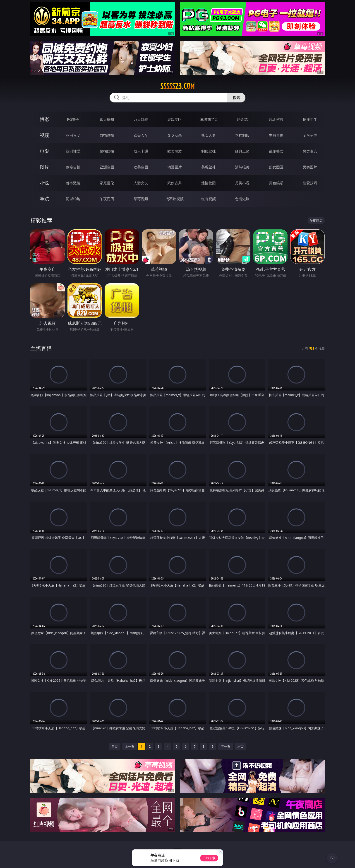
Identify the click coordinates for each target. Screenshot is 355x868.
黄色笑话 (276, 183)
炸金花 (242, 119)
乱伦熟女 (276, 151)
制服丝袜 (209, 151)
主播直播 (276, 135)
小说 (44, 183)
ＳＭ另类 (310, 135)
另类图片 (310, 167)
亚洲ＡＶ (73, 135)
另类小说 (242, 183)
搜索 (236, 98)
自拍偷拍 (107, 135)
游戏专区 (175, 119)
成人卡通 (141, 151)
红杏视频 (209, 199)
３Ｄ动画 (175, 135)
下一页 (225, 746)
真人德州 (107, 119)
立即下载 (209, 858)
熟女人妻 (209, 135)
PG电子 (73, 119)
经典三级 (242, 151)
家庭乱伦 (107, 183)
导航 (44, 199)
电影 (44, 151)
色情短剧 (242, 199)
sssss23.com (177, 86)
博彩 (44, 119)
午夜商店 (107, 199)
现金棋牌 (276, 119)
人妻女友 (141, 183)
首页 (115, 746)
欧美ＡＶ (141, 135)
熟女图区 (276, 167)
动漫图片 (175, 167)
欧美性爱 (175, 151)
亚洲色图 (107, 167)
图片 (44, 167)
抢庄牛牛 (310, 119)
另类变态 (310, 151)
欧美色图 (141, 167)
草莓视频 (141, 199)
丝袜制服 (242, 135)
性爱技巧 (310, 183)
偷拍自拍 (107, 151)
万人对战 (141, 119)
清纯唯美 (242, 167)
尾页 (240, 746)
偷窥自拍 (73, 167)
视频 (44, 135)
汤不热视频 (175, 199)
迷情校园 (209, 183)
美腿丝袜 (209, 167)
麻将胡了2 (208, 119)
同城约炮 (73, 199)
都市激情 (73, 183)
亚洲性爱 (73, 151)
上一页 (130, 746)
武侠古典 (175, 183)
